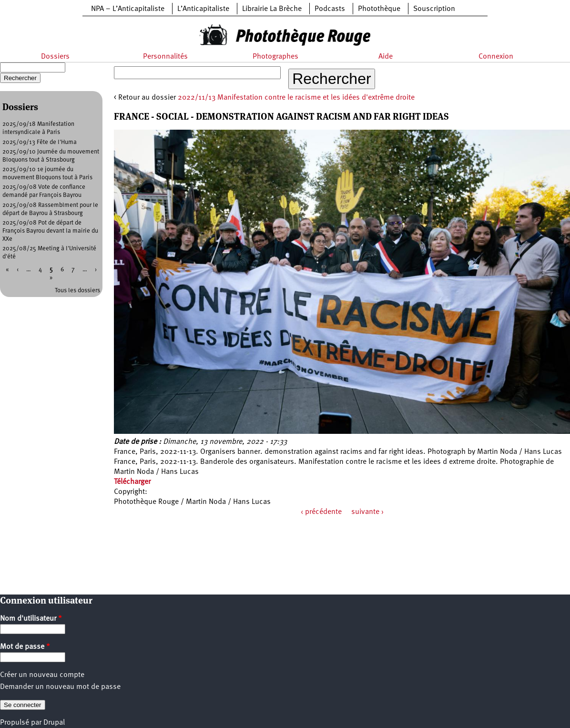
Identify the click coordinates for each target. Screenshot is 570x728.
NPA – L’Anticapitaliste (128, 9)
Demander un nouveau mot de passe (60, 687)
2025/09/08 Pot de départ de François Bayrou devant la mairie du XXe (50, 231)
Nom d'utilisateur (31, 619)
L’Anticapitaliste (203, 9)
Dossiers (55, 57)
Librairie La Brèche (272, 9)
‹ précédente (321, 512)
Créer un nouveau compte (42, 675)
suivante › (367, 512)
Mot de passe (25, 647)
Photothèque (379, 9)
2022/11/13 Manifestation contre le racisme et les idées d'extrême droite (296, 98)
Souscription (434, 9)
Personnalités (165, 57)
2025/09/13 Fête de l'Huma (40, 142)
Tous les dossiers (77, 291)
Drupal (54, 723)
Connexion (496, 57)
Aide (386, 57)
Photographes (275, 57)
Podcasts (330, 9)
